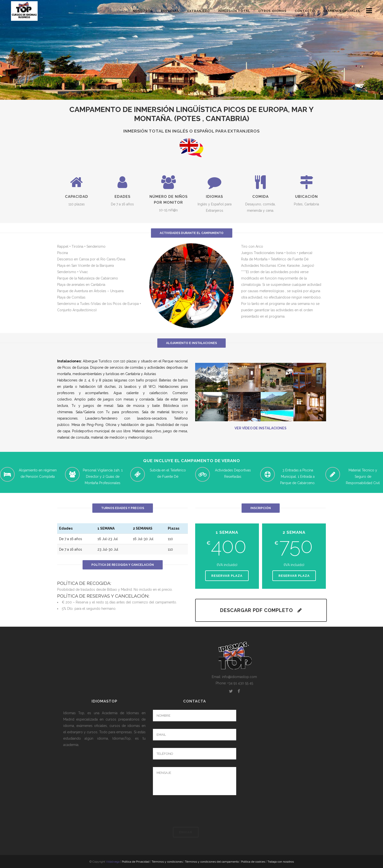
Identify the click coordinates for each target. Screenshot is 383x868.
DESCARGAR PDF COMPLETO (261, 610)
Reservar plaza (227, 576)
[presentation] (190, 811)
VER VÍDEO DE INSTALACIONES (261, 428)
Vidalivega (113, 862)
